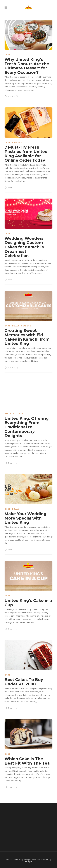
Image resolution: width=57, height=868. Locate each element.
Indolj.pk (28, 862)
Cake (8, 55)
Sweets (17, 143)
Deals (16, 326)
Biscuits (10, 414)
